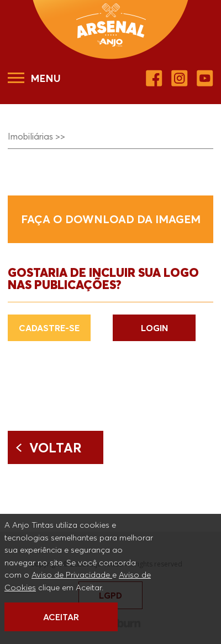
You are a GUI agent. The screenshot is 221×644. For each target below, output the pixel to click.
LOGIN (154, 328)
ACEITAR (61, 617)
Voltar (56, 447)
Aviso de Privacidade (72, 574)
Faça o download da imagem (111, 219)
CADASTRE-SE (49, 328)
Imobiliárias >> (36, 136)
